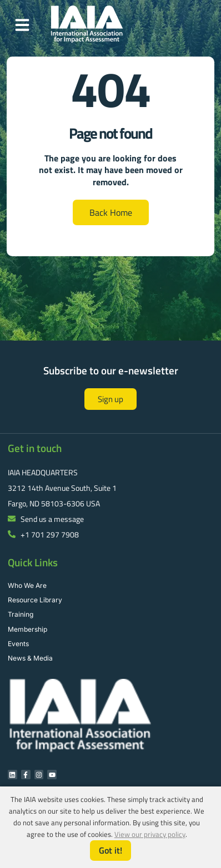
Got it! (110, 850)
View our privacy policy (150, 834)
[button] (22, 25)
